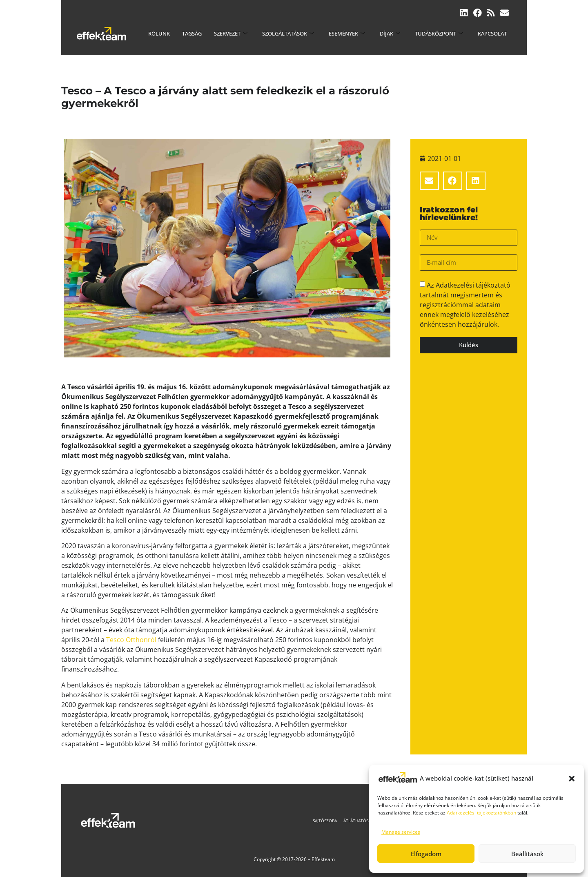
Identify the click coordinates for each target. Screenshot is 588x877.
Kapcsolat (492, 33)
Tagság (192, 33)
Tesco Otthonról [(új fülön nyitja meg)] (131, 640)
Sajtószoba (325, 821)
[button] (572, 779)
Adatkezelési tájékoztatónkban (481, 813)
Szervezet (231, 33)
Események (347, 33)
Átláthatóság (361, 821)
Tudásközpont (439, 33)
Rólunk (159, 33)
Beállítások (527, 854)
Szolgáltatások (288, 33)
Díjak (390, 33)
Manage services (401, 832)
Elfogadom (426, 854)
